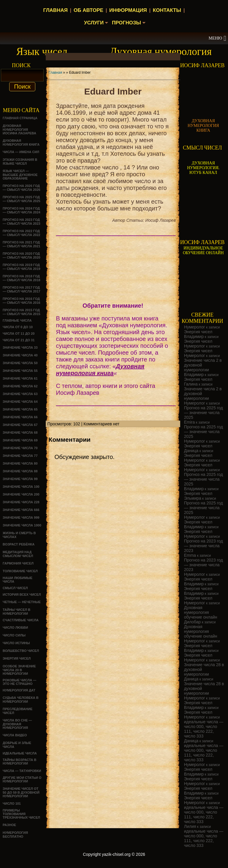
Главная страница (20, 118)
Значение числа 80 (20, 463)
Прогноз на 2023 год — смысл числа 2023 (22, 222)
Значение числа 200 (21, 494)
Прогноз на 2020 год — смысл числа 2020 (22, 255)
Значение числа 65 (20, 409)
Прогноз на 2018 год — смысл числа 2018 (22, 278)
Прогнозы (127, 23)
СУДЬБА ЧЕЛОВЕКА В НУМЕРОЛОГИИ (21, 700)
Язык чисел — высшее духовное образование (20, 175)
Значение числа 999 (21, 518)
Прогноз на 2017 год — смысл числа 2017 (22, 289)
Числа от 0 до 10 (18, 327)
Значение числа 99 (20, 479)
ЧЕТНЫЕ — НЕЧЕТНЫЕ (22, 602)
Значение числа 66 (20, 417)
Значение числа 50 (20, 363)
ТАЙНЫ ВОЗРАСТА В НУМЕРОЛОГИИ (19, 762)
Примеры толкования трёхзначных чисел (21, 814)
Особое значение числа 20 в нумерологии (19, 670)
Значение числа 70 (20, 448)
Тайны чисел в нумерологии (16, 612)
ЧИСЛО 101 (12, 803)
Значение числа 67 (20, 425)
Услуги (93, 23)
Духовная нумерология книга (21, 143)
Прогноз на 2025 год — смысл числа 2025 (22, 199)
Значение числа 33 (20, 347)
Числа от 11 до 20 (19, 334)
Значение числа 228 (21, 502)
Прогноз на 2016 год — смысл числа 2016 (22, 301)
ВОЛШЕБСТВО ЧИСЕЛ (21, 651)
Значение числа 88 (20, 471)
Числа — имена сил (21, 152)
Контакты (167, 10)
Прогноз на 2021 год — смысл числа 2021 (22, 244)
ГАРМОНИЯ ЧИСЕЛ (18, 563)
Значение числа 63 (20, 394)
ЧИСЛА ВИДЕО (15, 735)
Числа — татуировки (22, 771)
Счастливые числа (21, 620)
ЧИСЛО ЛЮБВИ (15, 628)
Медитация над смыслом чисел (18, 554)
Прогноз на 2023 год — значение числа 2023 (204, 546)
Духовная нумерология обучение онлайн (201, 612)
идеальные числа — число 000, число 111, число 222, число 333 (204, 729)
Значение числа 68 (20, 433)
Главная (55, 10)
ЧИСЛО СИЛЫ (14, 635)
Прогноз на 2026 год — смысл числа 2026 (22, 188)
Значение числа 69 (20, 440)
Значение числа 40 (20, 355)
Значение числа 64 (20, 402)
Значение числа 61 (20, 378)
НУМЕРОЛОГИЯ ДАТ (19, 690)
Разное (9, 825)
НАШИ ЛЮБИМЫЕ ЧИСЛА (18, 580)
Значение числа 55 (20, 371)
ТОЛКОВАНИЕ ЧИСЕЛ (20, 571)
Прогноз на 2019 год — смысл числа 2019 (22, 267)
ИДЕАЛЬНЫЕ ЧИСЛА (20, 753)
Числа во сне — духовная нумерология (17, 724)
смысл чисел (15, 588)
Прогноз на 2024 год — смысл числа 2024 (22, 210)
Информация (128, 10)
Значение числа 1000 (22, 525)
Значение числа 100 (21, 487)
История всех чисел (22, 595)
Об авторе (88, 10)
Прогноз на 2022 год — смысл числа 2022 (22, 233)
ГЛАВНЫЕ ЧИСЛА (17, 320)
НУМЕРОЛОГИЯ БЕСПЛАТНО (15, 835)
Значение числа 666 (21, 510)
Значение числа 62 (20, 386)
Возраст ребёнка (19, 544)
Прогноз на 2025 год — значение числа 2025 (204, 413)
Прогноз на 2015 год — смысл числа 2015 (22, 312)
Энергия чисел (17, 658)
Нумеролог (195, 327)
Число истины (16, 643)
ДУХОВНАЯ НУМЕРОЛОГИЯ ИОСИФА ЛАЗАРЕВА (19, 129)
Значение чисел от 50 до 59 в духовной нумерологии (21, 792)
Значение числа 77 (20, 456)
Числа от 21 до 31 (19, 340)
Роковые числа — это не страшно (19, 682)
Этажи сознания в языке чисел (20, 162)
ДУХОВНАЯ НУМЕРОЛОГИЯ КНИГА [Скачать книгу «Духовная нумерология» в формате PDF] (203, 126)
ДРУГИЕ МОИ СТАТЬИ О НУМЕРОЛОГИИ (22, 779)
